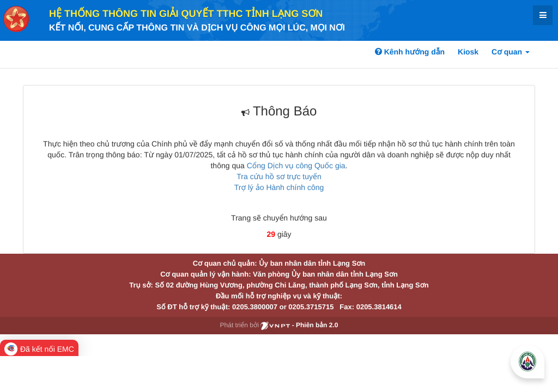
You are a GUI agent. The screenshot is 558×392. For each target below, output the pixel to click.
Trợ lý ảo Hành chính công (279, 187)
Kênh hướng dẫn (410, 52)
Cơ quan (511, 52)
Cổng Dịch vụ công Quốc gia (296, 166)
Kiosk (468, 52)
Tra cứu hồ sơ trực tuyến (279, 176)
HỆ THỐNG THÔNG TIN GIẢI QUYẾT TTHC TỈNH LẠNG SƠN (186, 14)
